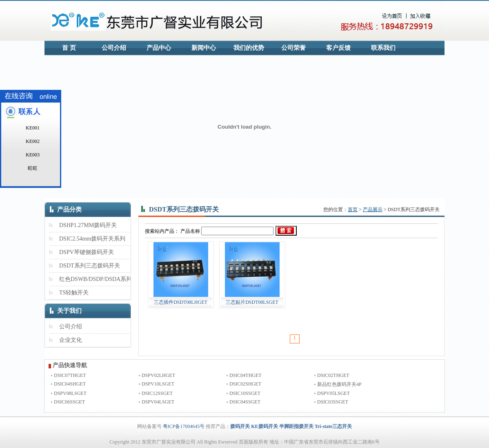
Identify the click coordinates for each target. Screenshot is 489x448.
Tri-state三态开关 (333, 426)
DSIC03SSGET (333, 402)
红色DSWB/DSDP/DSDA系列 (96, 279)
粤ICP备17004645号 (184, 426)
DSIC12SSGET (157, 393)
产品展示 (373, 210)
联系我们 (383, 48)
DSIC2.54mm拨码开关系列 (92, 239)
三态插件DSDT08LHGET (181, 302)
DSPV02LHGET (158, 375)
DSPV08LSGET (70, 393)
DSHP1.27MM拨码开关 (88, 225)
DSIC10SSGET (245, 393)
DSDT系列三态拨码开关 (90, 266)
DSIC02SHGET (245, 384)
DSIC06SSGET (69, 402)
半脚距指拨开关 (296, 426)
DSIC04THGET (246, 375)
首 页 (69, 48)
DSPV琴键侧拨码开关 (87, 252)
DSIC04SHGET (70, 384)
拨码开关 (240, 426)
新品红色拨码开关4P (339, 384)
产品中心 (159, 48)
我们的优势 (249, 48)
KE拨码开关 (264, 426)
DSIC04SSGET (245, 402)
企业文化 (71, 340)
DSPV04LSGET (158, 402)
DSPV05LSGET (333, 393)
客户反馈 (338, 48)
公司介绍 (114, 48)
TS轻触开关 (74, 293)
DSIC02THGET (333, 375)
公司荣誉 (293, 48)
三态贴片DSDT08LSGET (252, 302)
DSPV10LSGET (158, 384)
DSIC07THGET (70, 375)
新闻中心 (204, 48)
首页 (353, 210)
